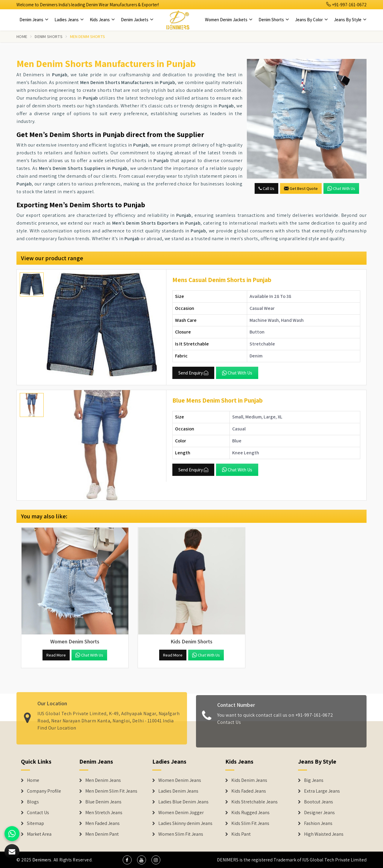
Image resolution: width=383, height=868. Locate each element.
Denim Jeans (34, 20)
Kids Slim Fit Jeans (250, 823)
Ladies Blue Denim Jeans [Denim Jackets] (183, 802)
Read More (56, 655)
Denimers (42, 860)
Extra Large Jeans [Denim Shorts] (322, 791)
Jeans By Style (350, 20)
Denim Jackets (137, 20)
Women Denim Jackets (229, 20)
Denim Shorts (274, 20)
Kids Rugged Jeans (250, 813)
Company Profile (44, 791)
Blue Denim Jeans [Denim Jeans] (103, 802)
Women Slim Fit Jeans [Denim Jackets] (181, 834)
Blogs (33, 802)
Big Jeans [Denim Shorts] (314, 780)
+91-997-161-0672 (346, 5)
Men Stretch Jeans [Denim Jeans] (104, 813)
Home (22, 36)
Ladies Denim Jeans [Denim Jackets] (178, 791)
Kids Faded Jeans (249, 791)
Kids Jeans (102, 20)
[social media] (127, 860)
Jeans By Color (311, 20)
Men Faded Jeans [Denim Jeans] (102, 823)
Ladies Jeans (69, 20)
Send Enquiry (193, 373)
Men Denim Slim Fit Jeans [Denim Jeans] (111, 791)
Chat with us (341, 188)
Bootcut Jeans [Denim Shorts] (319, 802)
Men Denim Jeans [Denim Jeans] (103, 780)
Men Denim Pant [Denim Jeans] (102, 834)
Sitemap (35, 823)
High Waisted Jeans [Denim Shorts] (324, 834)
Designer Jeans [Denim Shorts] (319, 813)
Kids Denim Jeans (249, 780)
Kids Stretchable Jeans (254, 802)
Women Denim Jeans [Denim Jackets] (180, 780)
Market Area (39, 834)
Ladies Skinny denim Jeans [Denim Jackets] (185, 823)
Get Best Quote (301, 188)
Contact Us (229, 725)
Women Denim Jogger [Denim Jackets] (181, 813)
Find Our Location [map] (57, 725)
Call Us (266, 188)
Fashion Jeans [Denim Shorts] (318, 823)
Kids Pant (241, 834)
